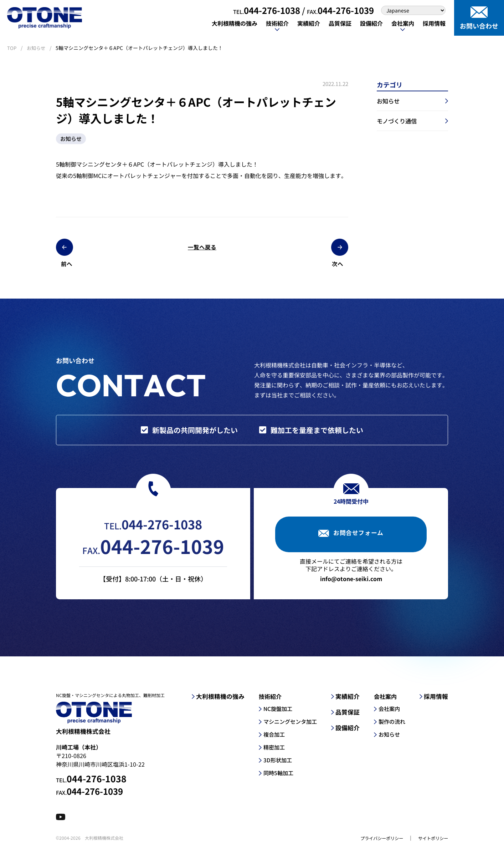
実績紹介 (347, 701)
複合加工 (271, 738)
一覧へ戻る (202, 249)
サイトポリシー (431, 846)
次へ (316, 249)
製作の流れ (392, 726)
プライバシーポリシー (373, 846)
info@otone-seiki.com (351, 583)
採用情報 (437, 701)
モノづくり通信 (399, 123)
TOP (12, 48)
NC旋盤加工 (274, 713)
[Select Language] (413, 10)
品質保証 (347, 716)
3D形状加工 (274, 764)
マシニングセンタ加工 (288, 726)
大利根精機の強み (217, 701)
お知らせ (37, 48)
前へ (88, 249)
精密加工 (271, 751)
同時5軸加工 (275, 777)
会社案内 (389, 713)
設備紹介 (347, 732)
